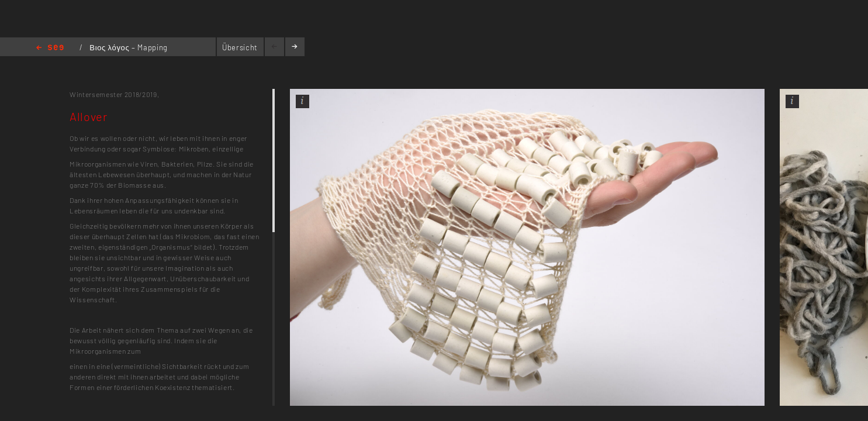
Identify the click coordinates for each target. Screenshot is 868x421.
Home (50, 48)
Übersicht (240, 47)
